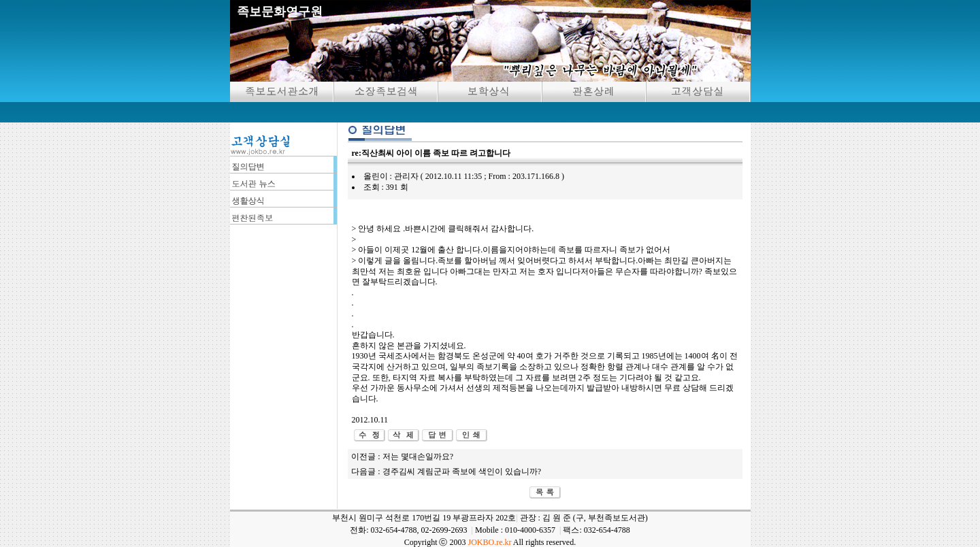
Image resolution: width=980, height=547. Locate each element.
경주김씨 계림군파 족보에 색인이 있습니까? (462, 471)
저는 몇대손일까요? (418, 457)
